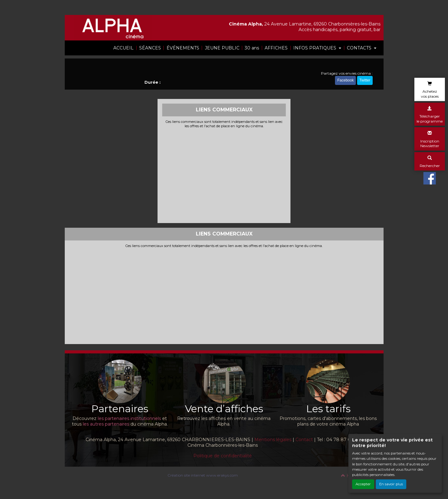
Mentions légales (273, 440)
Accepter (363, 484)
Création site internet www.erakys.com (203, 475)
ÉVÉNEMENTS (183, 48)
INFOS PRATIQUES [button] (315, 48)
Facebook (345, 80)
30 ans (252, 48)
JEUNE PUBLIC (222, 48)
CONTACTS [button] (360, 48)
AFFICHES (276, 48)
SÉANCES (150, 48)
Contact (304, 440)
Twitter (365, 80)
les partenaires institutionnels (129, 418)
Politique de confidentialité (223, 456)
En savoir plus (391, 484)
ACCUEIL (123, 48)
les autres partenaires (106, 424)
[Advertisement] (224, 175)
